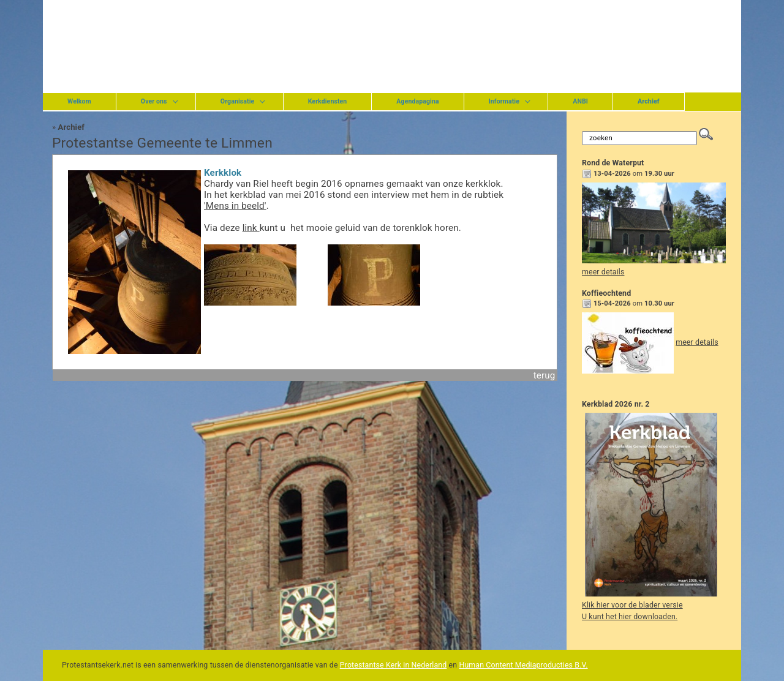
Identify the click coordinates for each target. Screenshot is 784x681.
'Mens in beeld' (235, 206)
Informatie (504, 101)
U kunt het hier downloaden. (630, 617)
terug (545, 375)
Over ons (154, 101)
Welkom (79, 101)
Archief (72, 127)
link (251, 228)
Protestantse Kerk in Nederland (394, 665)
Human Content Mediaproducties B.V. (523, 665)
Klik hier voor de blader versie (632, 605)
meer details (603, 272)
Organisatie (238, 101)
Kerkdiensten (328, 101)
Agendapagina (417, 101)
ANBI (580, 101)
